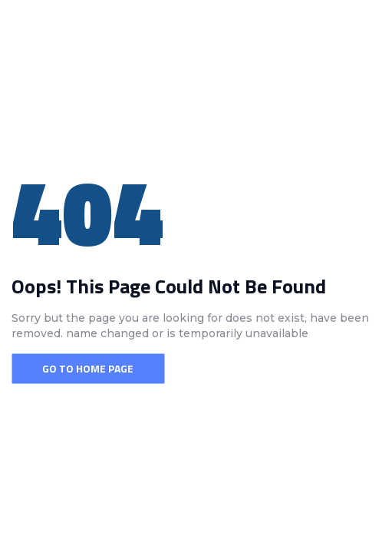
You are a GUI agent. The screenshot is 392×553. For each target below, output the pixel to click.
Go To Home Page (88, 368)
